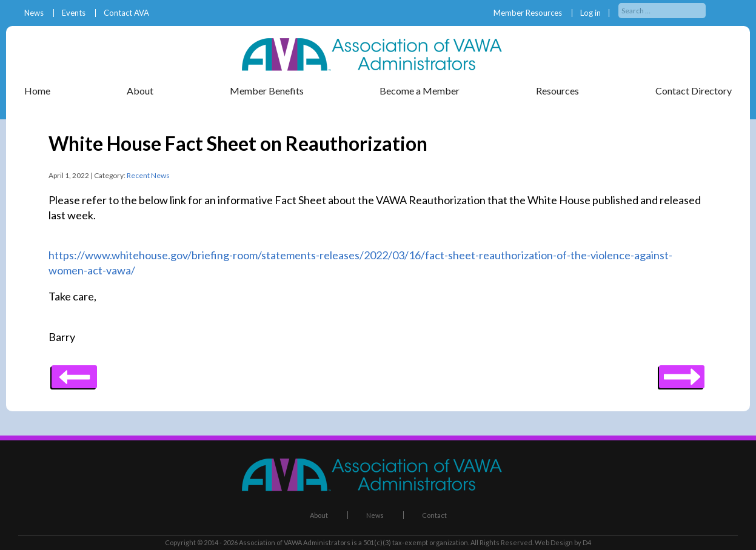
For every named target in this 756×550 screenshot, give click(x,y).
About (140, 91)
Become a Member (420, 91)
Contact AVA (126, 13)
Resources (557, 91)
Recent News (148, 175)
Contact (434, 515)
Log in (590, 13)
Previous (682, 373)
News (34, 13)
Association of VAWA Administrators (295, 542)
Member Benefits (267, 91)
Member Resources (528, 13)
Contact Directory (694, 91)
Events (74, 13)
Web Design (554, 542)
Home (37, 91)
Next (74, 373)
